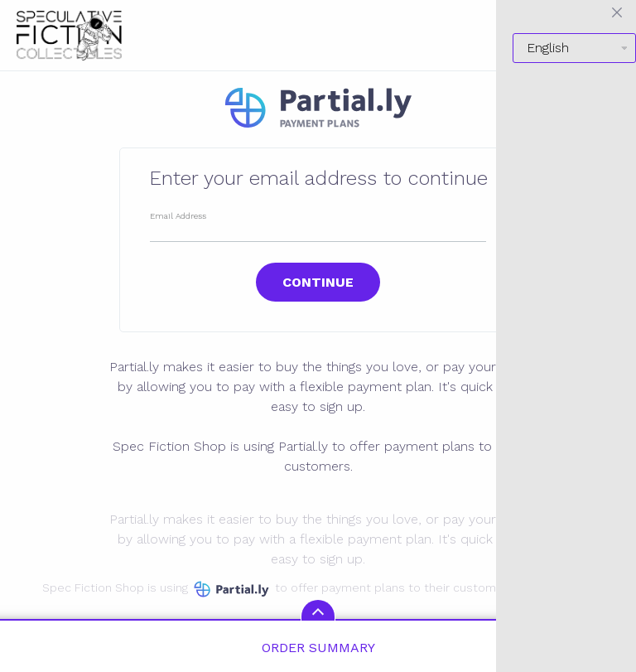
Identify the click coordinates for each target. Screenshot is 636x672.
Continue (318, 282)
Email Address (178, 216)
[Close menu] (617, 12)
